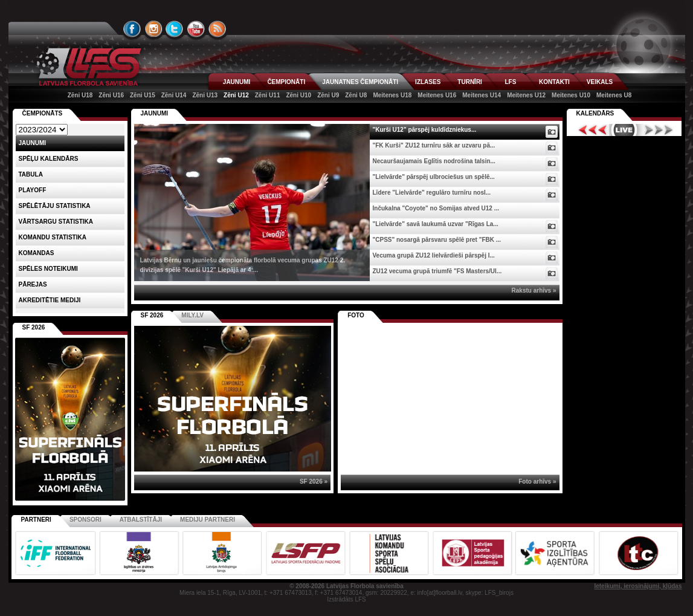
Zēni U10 (298, 95)
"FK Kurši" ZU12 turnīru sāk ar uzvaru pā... (434, 145)
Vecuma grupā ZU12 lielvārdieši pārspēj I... (434, 255)
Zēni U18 (80, 95)
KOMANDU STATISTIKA (53, 237)
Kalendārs (595, 113)
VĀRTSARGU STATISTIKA (56, 222)
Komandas (37, 253)
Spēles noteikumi (48, 269)
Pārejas (33, 284)
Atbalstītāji (141, 520)
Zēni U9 (328, 95)
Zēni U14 (174, 95)
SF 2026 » (314, 481)
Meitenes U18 (392, 95)
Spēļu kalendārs (49, 159)
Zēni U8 (356, 95)
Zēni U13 (205, 95)
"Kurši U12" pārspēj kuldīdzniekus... (425, 130)
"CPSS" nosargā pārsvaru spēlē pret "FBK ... (437, 240)
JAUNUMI (237, 82)
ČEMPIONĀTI (286, 82)
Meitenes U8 (614, 95)
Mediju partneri (208, 520)
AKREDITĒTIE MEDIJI (50, 300)
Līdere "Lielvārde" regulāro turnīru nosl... (432, 193)
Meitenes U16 (437, 95)
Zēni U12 (236, 95)
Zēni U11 (268, 95)
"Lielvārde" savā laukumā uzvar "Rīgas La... (436, 224)
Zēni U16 (111, 95)
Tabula (31, 174)
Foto (356, 315)
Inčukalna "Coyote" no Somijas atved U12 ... (436, 208)
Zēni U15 (143, 95)
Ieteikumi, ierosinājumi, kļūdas (638, 586)
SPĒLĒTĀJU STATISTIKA (55, 206)
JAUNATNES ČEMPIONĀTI (360, 82)
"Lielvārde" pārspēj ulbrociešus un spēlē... (434, 177)
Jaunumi (155, 113)
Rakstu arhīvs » (534, 290)
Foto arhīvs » (537, 481)
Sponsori (85, 520)
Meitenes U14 (482, 95)
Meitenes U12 (526, 95)
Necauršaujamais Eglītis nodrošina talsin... (434, 161)
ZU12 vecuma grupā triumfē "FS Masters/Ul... (437, 271)
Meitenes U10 (571, 95)
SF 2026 (152, 315)
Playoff (33, 190)
